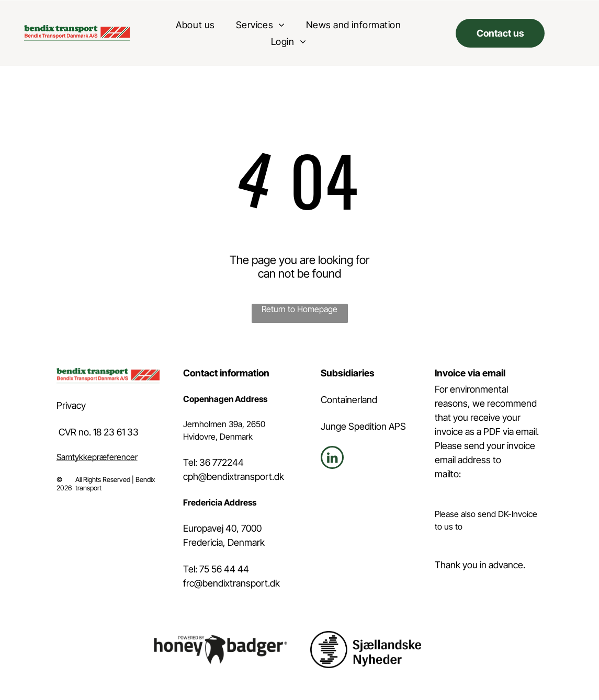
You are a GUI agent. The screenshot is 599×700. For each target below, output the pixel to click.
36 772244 (222, 462)
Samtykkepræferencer (97, 457)
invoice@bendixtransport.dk (486, 539)
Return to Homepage (299, 309)
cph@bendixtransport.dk (234, 477)
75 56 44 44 (224, 569)
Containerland (349, 400)
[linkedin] (332, 459)
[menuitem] (195, 25)
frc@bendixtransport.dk (231, 583)
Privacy (71, 405)
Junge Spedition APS (363, 426)
